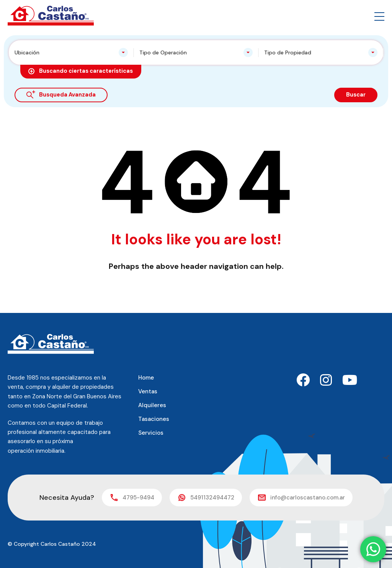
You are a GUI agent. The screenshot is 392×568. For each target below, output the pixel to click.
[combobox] (71, 52)
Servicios (151, 433)
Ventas (148, 391)
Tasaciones (154, 419)
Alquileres (152, 405)
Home (146, 378)
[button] (379, 16)
